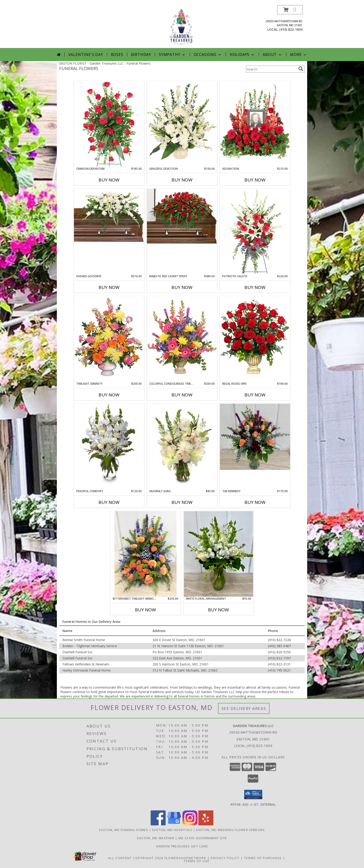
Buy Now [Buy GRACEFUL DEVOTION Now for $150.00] (182, 180)
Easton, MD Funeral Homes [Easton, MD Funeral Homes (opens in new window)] (124, 830)
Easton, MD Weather (156, 838)
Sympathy (172, 55)
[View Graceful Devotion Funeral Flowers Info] (182, 124)
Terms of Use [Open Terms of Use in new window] (197, 861)
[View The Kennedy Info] (255, 437)
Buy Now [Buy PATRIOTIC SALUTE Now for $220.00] (255, 287)
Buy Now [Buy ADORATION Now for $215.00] (255, 180)
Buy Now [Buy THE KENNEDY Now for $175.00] (255, 502)
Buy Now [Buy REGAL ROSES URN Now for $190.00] (255, 395)
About (273, 55)
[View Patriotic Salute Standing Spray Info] (255, 231)
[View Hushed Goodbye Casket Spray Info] (109, 216)
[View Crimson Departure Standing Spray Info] (109, 124)
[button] (290, 10)
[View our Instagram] (190, 824)
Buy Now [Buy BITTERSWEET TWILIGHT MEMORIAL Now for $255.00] (146, 610)
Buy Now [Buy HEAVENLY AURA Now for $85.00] (182, 502)
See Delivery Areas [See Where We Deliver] (244, 708)
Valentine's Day (86, 55)
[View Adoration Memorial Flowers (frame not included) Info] (255, 124)
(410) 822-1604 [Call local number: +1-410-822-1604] (291, 29)
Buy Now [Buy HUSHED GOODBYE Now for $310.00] (109, 287)
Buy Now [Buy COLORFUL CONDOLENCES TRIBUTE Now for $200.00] (182, 395)
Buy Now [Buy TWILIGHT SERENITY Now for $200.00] (109, 395)
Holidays (242, 55)
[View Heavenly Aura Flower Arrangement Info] (182, 446)
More (299, 55)
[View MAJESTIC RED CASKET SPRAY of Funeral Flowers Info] (182, 216)
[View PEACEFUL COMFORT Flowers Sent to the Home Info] (109, 444)
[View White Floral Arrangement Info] (218, 554)
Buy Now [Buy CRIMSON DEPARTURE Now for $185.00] (109, 180)
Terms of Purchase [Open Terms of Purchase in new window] (263, 858)
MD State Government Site (203, 838)
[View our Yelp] (206, 824)
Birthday (141, 55)
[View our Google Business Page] (174, 824)
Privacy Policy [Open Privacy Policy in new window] (225, 858)
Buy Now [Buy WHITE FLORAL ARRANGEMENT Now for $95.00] (218, 610)
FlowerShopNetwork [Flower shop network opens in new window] (185, 858)
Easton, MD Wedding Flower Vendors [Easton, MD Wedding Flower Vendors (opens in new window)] (231, 830)
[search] (301, 69)
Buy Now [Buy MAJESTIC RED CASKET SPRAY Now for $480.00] (182, 287)
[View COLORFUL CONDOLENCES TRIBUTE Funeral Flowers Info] (182, 339)
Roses (117, 55)
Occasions (208, 55)
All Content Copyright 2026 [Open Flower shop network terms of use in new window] (136, 858)
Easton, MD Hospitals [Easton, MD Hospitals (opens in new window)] (172, 830)
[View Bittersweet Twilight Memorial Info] (146, 554)
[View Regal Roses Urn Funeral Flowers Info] (255, 339)
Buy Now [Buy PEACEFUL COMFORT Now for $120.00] (109, 502)
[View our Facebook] (158, 824)
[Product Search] (271, 69)
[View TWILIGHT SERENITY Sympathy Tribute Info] (109, 339)
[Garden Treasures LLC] (182, 27)
